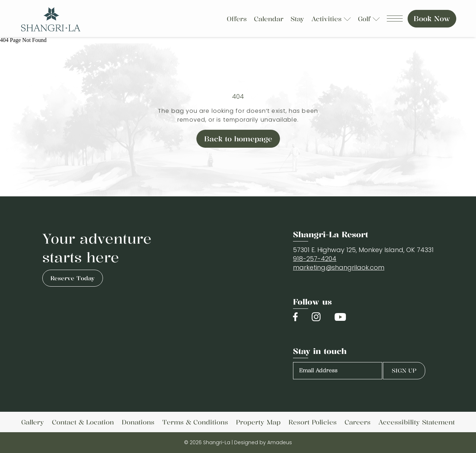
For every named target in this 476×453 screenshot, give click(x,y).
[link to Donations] (138, 422)
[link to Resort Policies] (313, 422)
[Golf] (365, 19)
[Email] (339, 268)
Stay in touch (320, 351)
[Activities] (328, 19)
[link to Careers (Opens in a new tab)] (358, 422)
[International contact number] (315, 259)
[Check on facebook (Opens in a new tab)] (295, 317)
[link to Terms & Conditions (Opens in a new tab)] (195, 422)
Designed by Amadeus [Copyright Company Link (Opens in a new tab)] (263, 442)
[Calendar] (269, 19)
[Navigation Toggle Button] (395, 19)
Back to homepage (238, 139)
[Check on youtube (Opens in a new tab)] (340, 317)
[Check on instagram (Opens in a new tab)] (316, 317)
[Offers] (237, 19)
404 (238, 96)
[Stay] (297, 19)
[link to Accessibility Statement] (417, 422)
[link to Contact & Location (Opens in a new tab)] (83, 422)
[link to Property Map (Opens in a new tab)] (258, 422)
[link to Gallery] (33, 422)
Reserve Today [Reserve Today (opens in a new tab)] (73, 278)
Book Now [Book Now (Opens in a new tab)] (432, 19)
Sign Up (404, 371)
